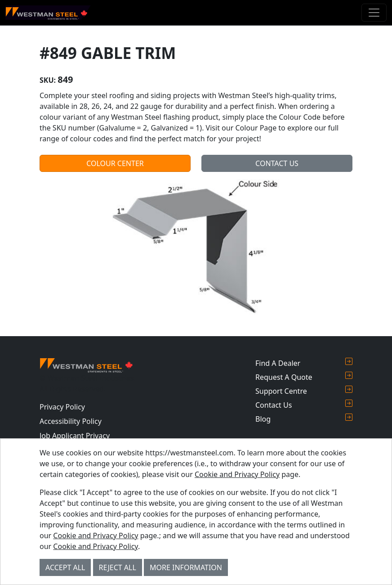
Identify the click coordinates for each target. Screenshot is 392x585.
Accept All (65, 567)
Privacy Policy (62, 407)
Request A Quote (304, 377)
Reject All (118, 567)
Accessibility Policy (71, 421)
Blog (304, 419)
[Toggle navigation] (374, 13)
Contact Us (277, 163)
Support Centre (304, 391)
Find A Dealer (304, 363)
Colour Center (115, 163)
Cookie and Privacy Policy (237, 474)
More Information (186, 567)
